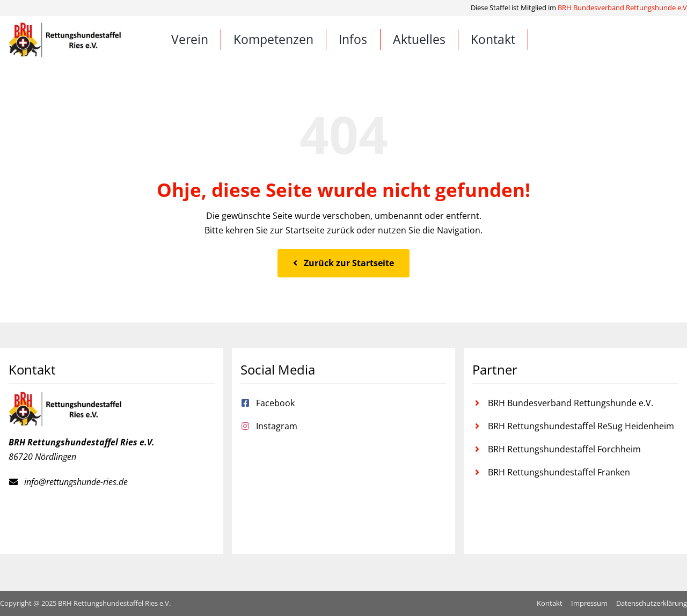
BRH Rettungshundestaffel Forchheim (564, 449)
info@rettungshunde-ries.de (76, 482)
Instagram (277, 426)
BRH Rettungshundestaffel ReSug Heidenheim (581, 426)
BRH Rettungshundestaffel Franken (559, 472)
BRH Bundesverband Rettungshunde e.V (622, 8)
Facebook (275, 403)
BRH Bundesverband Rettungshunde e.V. (571, 403)
